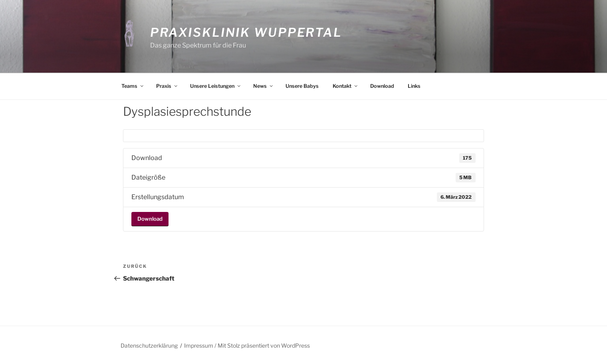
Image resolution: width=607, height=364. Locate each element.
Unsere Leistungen (216, 86)
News (264, 86)
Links (414, 86)
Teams (133, 86)
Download (382, 86)
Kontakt (346, 86)
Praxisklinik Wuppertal (246, 32)
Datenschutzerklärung (149, 345)
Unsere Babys (302, 86)
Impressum (199, 345)
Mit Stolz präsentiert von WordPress (264, 345)
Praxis (167, 86)
